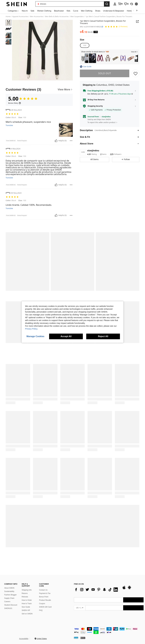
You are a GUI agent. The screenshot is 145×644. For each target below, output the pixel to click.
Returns (25, 593)
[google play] (129, 589)
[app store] (124, 589)
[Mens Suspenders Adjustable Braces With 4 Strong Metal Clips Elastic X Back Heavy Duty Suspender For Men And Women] (100, 58)
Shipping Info (27, 590)
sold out (105, 73)
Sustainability (9, 591)
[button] (132, 4)
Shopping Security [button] (95, 106)
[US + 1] (80, 608)
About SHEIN (9, 588)
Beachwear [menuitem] (59, 11)
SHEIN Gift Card (45, 607)
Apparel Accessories (20, 17)
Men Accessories (36, 17)
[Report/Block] (71, 141)
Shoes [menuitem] (98, 11)
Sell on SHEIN (27, 614)
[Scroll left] (133, 11)
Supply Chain (9, 598)
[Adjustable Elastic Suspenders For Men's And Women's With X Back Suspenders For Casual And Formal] (123, 58)
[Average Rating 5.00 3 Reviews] (116, 27)
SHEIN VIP (26, 610)
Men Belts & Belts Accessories (57, 17)
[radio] (85, 45)
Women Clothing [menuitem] (44, 11)
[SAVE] (136, 73)
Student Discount (11, 605)
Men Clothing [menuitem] (87, 11)
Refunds (25, 597)
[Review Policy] (15, 103)
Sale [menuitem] (32, 11)
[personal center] (115, 4)
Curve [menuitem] (76, 11)
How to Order (27, 600)
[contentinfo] (109, 631)
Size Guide (26, 607)
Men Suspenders (77, 17)
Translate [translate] (9, 125)
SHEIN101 (8, 608)
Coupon (42, 604)
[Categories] (13, 11)
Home (8, 17)
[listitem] (85, 58)
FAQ (41, 610)
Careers (7, 602)
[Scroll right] (137, 11)
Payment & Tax (45, 593)
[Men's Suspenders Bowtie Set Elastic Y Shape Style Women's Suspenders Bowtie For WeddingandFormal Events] (108, 58)
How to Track (27, 604)
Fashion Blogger (10, 595)
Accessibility (24, 639)
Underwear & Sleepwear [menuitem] (114, 11)
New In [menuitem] (25, 11)
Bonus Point (44, 597)
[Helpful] (56, 141)
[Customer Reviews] (39, 90)
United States (42, 639)
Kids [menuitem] (68, 11)
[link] (120, 4)
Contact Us (43, 590)
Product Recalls (45, 600)
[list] (97, 590)
